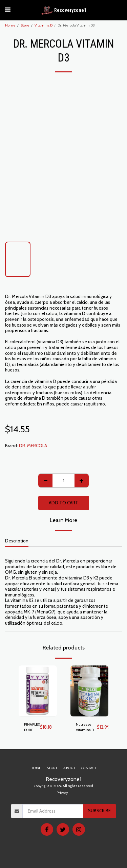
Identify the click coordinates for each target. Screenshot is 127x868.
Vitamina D (44, 25)
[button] (7, 10)
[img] (38, 691)
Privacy (62, 793)
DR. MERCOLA (33, 446)
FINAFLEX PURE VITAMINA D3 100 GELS (32, 727)
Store (25, 25)
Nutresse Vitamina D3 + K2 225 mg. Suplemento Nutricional (86, 727)
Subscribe (99, 811)
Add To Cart (63, 503)
